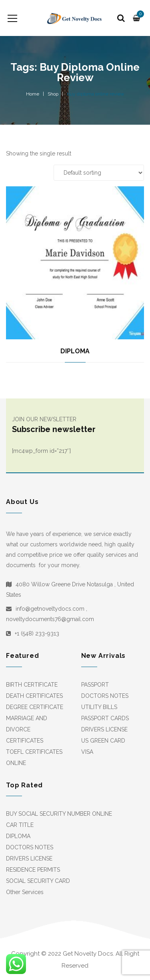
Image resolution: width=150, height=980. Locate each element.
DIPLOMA (75, 351)
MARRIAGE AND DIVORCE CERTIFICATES (27, 729)
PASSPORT (95, 685)
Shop (53, 94)
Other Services (25, 892)
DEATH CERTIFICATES (34, 696)
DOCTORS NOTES (105, 696)
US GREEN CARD (103, 741)
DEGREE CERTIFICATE (35, 707)
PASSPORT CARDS (105, 718)
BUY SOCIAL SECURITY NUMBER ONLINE (59, 814)
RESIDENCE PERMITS (33, 870)
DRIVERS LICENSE (104, 729)
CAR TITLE (20, 825)
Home (33, 94)
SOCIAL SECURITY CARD (38, 881)
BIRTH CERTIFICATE (32, 685)
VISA (87, 752)
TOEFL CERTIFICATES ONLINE (34, 757)
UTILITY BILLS (99, 707)
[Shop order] (99, 173)
